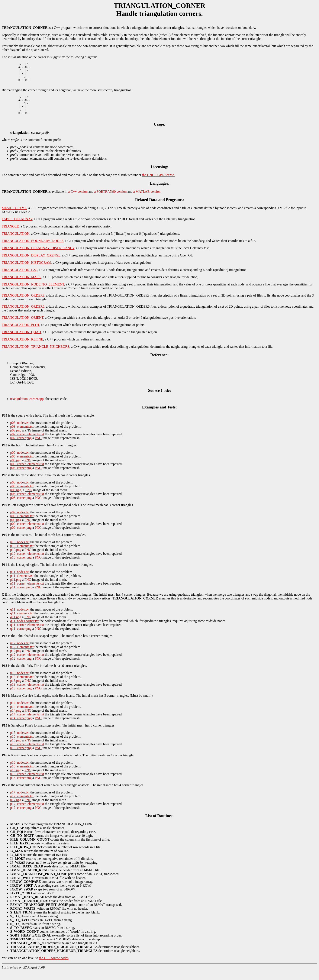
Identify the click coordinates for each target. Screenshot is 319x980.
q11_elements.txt (22, 622)
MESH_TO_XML (14, 217)
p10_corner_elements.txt (27, 562)
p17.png (16, 809)
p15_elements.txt (22, 745)
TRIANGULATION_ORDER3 (23, 304)
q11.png (16, 626)
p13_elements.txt (22, 686)
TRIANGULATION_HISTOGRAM (27, 271)
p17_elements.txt (22, 805)
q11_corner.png (21, 638)
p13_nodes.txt (20, 682)
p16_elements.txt (22, 775)
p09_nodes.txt (20, 521)
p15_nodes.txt (20, 742)
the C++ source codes (54, 967)
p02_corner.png (21, 447)
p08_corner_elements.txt (27, 503)
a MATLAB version (147, 200)
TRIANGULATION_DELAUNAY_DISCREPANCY (38, 257)
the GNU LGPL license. (158, 184)
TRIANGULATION (16, 242)
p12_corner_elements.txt (27, 664)
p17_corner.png (21, 817)
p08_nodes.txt (20, 491)
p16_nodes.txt (20, 771)
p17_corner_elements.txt (27, 813)
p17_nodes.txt (20, 801)
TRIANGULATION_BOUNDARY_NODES (33, 250)
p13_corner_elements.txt (27, 693)
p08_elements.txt (22, 495)
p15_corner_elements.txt (27, 753)
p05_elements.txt (22, 465)
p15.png (16, 749)
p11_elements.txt (22, 585)
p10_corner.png (21, 566)
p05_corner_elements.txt (27, 473)
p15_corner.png (21, 757)
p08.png (16, 499)
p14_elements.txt (22, 716)
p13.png (16, 690)
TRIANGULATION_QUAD (21, 341)
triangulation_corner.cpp (27, 408)
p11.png (16, 588)
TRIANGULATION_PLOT (21, 334)
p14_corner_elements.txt (27, 723)
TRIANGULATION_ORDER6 (23, 315)
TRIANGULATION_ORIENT (22, 326)
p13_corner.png (21, 697)
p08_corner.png (21, 507)
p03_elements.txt (22, 435)
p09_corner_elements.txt (27, 533)
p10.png (16, 559)
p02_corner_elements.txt (27, 443)
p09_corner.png (21, 536)
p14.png (16, 719)
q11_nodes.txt (20, 618)
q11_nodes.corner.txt (25, 630)
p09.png (16, 529)
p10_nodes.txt (20, 551)
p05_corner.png (21, 477)
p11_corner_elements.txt (27, 592)
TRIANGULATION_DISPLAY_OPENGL (31, 264)
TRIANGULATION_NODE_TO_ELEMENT (33, 293)
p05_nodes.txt (20, 461)
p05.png (16, 469)
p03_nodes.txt (20, 432)
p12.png (16, 660)
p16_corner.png (21, 787)
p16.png (16, 779)
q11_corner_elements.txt (27, 634)
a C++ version (78, 200)
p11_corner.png (21, 596)
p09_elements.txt (22, 525)
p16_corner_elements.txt (27, 783)
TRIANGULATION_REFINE (22, 348)
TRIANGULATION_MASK (21, 286)
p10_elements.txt (22, 555)
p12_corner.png (21, 667)
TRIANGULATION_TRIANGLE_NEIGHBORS (36, 355)
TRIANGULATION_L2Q (20, 279)
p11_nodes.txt (20, 581)
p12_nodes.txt (20, 652)
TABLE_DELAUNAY (17, 228)
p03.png (16, 439)
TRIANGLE (10, 235)
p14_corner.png (21, 727)
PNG (38, 447)
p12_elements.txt (22, 656)
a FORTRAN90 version (110, 200)
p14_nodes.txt (20, 712)
